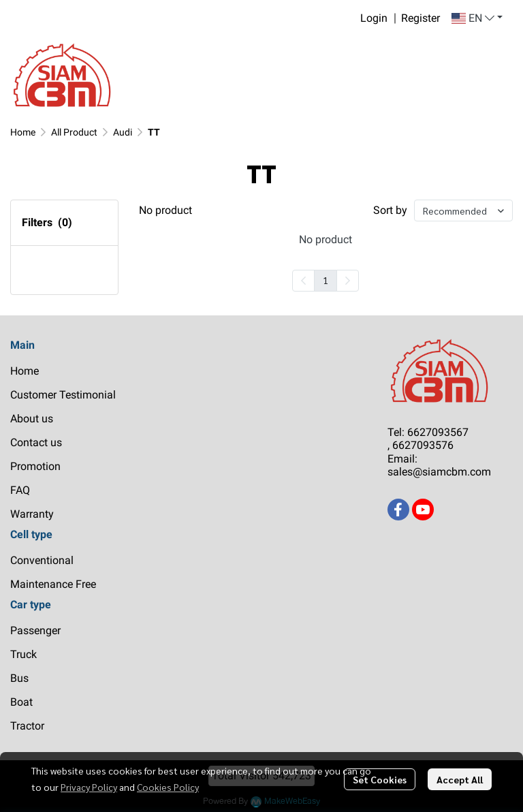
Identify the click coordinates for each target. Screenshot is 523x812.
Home (23, 132)
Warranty (32, 514)
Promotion (35, 466)
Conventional (42, 560)
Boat (21, 702)
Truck (23, 654)
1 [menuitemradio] (326, 280)
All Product (74, 132)
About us (32, 419)
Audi (123, 132)
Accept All (460, 779)
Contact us (36, 442)
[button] (477, 18)
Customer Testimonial (63, 395)
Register (421, 18)
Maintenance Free (53, 584)
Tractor (27, 726)
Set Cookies (380, 779)
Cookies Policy (168, 787)
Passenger (35, 630)
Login (374, 18)
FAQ (20, 490)
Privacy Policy (89, 787)
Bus (19, 678)
